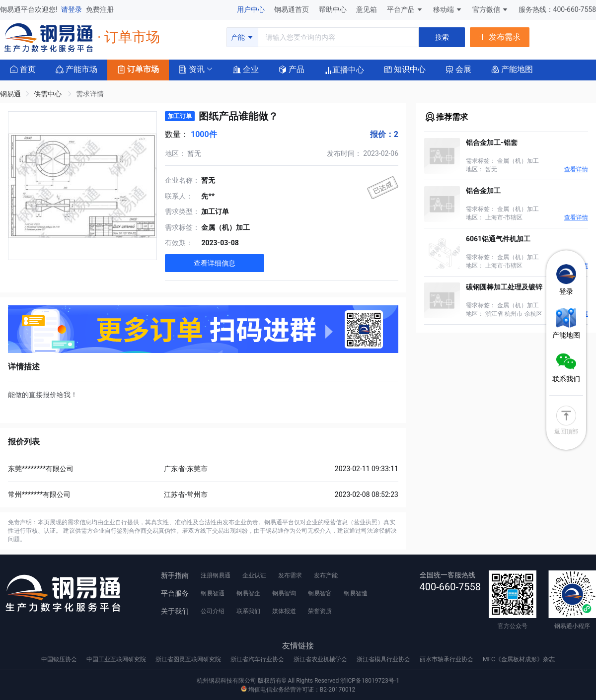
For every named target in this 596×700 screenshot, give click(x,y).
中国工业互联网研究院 (117, 659)
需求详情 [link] (90, 94)
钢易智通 (213, 593)
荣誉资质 (320, 611)
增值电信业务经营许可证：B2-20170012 (298, 690)
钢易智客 (320, 593)
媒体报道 (284, 611)
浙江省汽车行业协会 (258, 659)
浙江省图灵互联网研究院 (189, 659)
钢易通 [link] (10, 94)
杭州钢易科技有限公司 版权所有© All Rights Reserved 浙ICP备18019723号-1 (298, 681)
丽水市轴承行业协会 (447, 659)
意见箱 (367, 9)
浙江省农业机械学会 (321, 659)
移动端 (448, 9)
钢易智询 (284, 593)
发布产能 (326, 575)
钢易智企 (248, 593)
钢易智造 (356, 593)
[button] (192, 69)
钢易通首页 (292, 9)
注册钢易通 (216, 575)
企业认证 (254, 575)
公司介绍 (213, 611)
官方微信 (490, 9)
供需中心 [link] (48, 94)
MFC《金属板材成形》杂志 (519, 659)
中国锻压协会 (60, 659)
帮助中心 (334, 9)
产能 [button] (242, 37)
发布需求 (290, 575)
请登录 (72, 9)
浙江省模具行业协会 (384, 659)
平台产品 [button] (401, 9)
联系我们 (248, 611)
